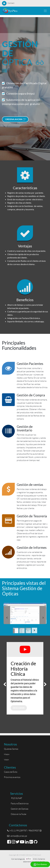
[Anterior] (7, 618)
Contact (8, 3)
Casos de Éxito (11, 772)
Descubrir (19, 708)
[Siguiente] (43, 618)
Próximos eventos (12, 777)
